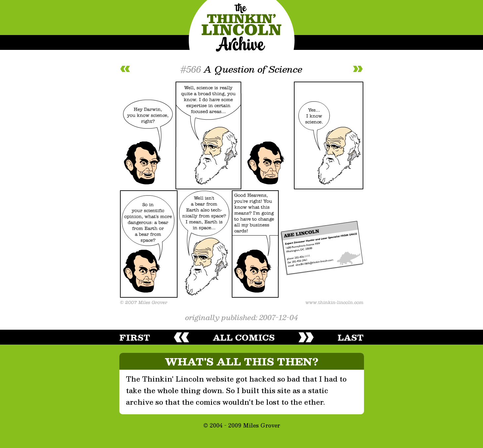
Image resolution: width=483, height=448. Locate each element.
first (135, 337)
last (351, 337)
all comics (244, 337)
